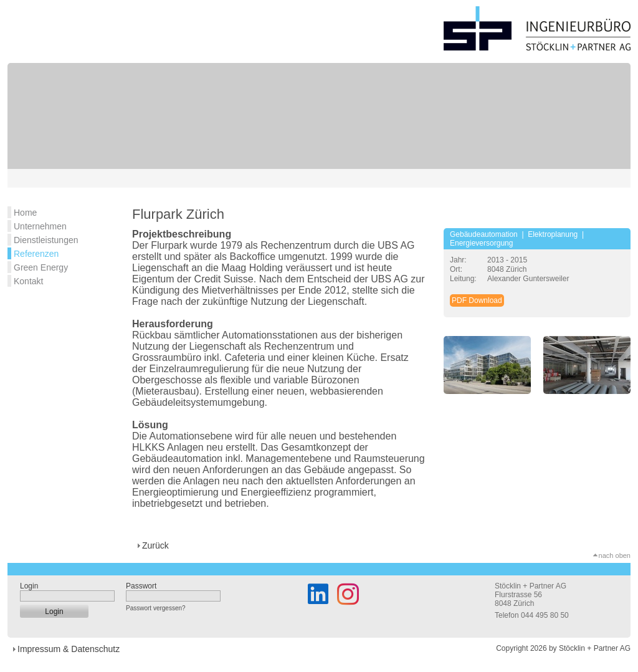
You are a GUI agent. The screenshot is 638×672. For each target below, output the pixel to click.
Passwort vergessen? (156, 608)
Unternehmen (40, 226)
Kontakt (28, 281)
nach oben (615, 555)
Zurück (155, 545)
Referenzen (36, 254)
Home (25, 213)
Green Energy (41, 267)
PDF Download (477, 300)
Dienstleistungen (46, 240)
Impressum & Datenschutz (69, 649)
